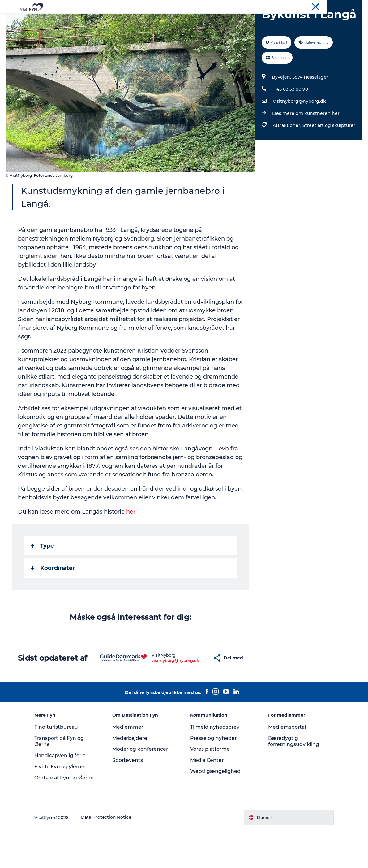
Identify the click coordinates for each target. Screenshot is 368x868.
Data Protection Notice (110, 856)
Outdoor (129, 20)
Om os (309, 6)
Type (43, 575)
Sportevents (130, 799)
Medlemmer (130, 765)
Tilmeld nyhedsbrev (215, 765)
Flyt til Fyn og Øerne (63, 805)
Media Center (207, 799)
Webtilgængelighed (215, 810)
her (131, 541)
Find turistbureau (60, 765)
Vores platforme (210, 787)
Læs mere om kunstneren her (306, 156)
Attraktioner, (287, 168)
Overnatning (206, 20)
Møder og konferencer (342, 6)
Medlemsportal (285, 765)
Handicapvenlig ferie (64, 794)
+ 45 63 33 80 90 (290, 132)
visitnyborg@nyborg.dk (299, 144)
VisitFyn (290, 6)
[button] (192, 692)
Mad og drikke (165, 20)
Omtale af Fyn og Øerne (68, 816)
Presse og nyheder (214, 777)
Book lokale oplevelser (256, 20)
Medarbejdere (132, 777)
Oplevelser (98, 20)
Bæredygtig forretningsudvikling (292, 780)
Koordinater (53, 597)
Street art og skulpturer (329, 168)
